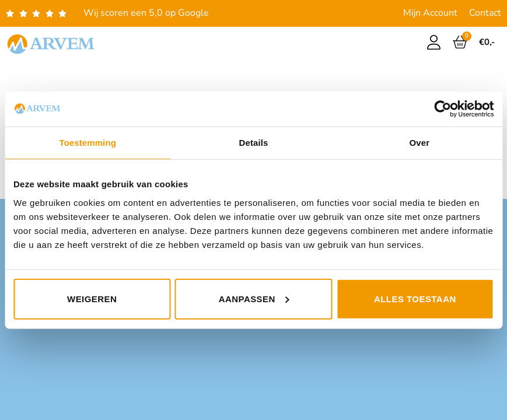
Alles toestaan (415, 298)
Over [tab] (420, 143)
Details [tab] (254, 143)
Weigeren (92, 298)
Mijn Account (430, 13)
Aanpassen (254, 298)
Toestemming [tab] (88, 143)
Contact (485, 13)
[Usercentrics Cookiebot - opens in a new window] (443, 109)
